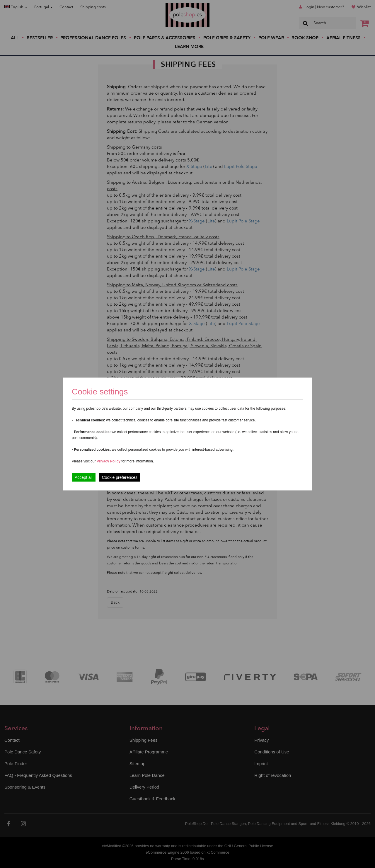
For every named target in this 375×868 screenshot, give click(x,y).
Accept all (84, 477)
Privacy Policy (109, 461)
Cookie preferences (120, 477)
